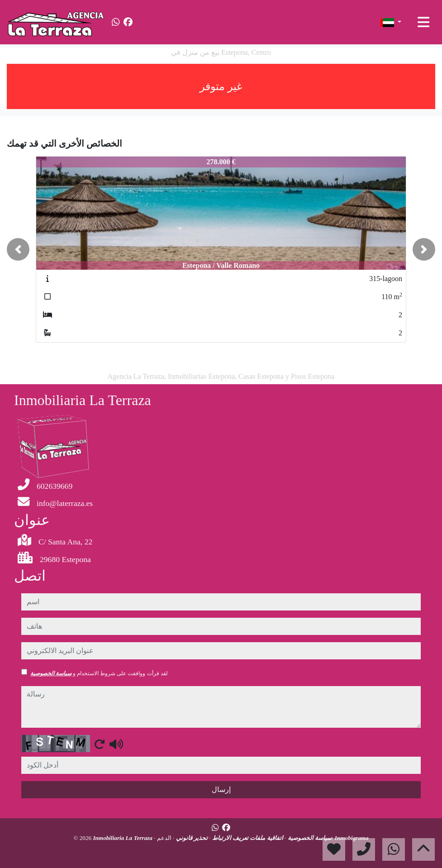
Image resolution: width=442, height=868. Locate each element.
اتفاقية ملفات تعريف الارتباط (247, 838)
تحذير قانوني (191, 838)
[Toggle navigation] (423, 22)
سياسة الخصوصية (51, 673)
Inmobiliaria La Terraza (123, 838)
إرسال (221, 789)
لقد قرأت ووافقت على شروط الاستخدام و (99, 673)
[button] (18, 249)
